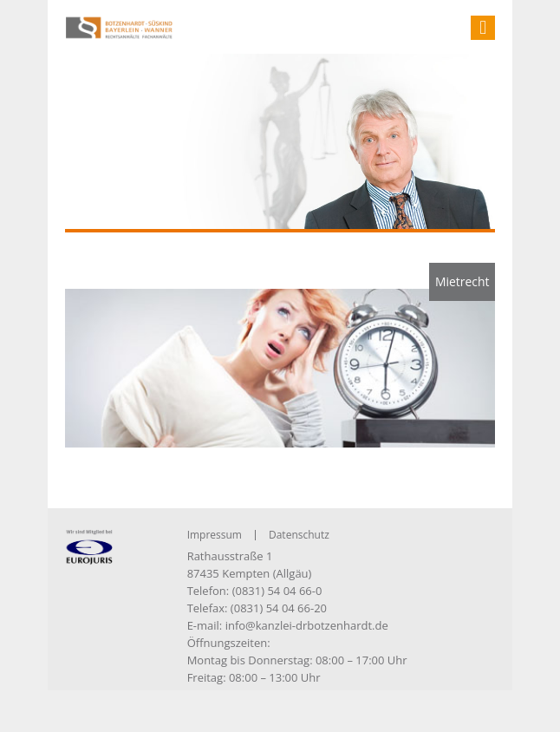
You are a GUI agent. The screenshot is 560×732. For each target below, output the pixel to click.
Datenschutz (299, 535)
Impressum (215, 535)
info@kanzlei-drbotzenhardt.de (307, 625)
